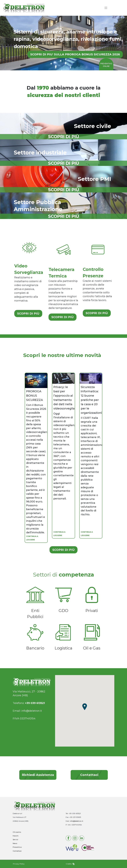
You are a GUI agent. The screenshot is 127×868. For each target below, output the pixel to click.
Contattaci (89, 775)
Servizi (15, 839)
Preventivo (17, 847)
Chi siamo (17, 832)
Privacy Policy (19, 864)
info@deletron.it (32, 711)
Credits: (70, 864)
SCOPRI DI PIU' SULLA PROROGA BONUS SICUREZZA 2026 (75, 54)
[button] (85, 707)
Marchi (16, 836)
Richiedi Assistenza (38, 775)
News (15, 843)
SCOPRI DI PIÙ (28, 314)
